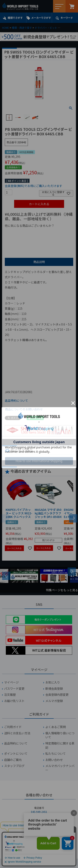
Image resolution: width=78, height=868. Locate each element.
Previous (6, 576)
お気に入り (53, 682)
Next (72, 572)
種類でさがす (15, 18)
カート (72, 6)
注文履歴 (10, 695)
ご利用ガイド (13, 727)
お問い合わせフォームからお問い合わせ (39, 842)
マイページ (11, 682)
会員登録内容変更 (57, 695)
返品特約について (16, 400)
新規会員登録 (54, 689)
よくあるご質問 (56, 727)
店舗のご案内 (13, 760)
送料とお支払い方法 (17, 733)
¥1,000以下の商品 (18, 233)
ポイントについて (16, 754)
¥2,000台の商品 (17, 239)
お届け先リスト (14, 701)
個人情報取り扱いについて (60, 735)
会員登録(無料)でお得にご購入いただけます (33, 186)
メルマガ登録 (54, 701)
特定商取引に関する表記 (60, 745)
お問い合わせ (54, 760)
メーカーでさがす (41, 18)
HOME (6, 28)
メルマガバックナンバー (60, 768)
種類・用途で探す (22, 28)
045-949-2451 (39, 812)
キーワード (67, 18)
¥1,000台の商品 (46, 233)
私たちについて (56, 754)
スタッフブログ (14, 766)
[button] (73, 518)
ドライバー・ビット (46, 28)
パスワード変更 (14, 689)
